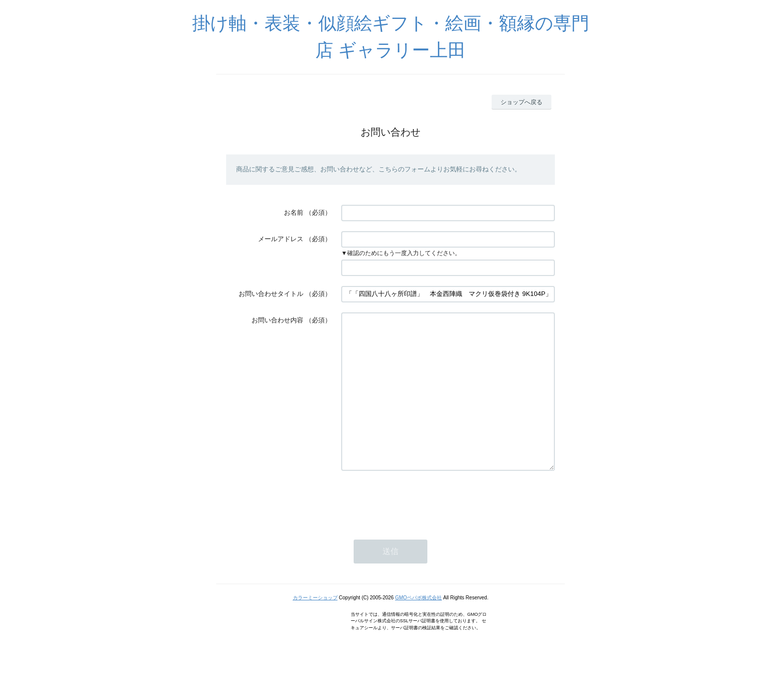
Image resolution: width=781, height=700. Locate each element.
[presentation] (417, 530)
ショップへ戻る (521, 102)
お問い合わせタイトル (271, 294)
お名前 (294, 212)
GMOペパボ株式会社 (418, 628)
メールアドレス (281, 239)
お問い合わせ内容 (277, 320)
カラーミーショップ (315, 628)
